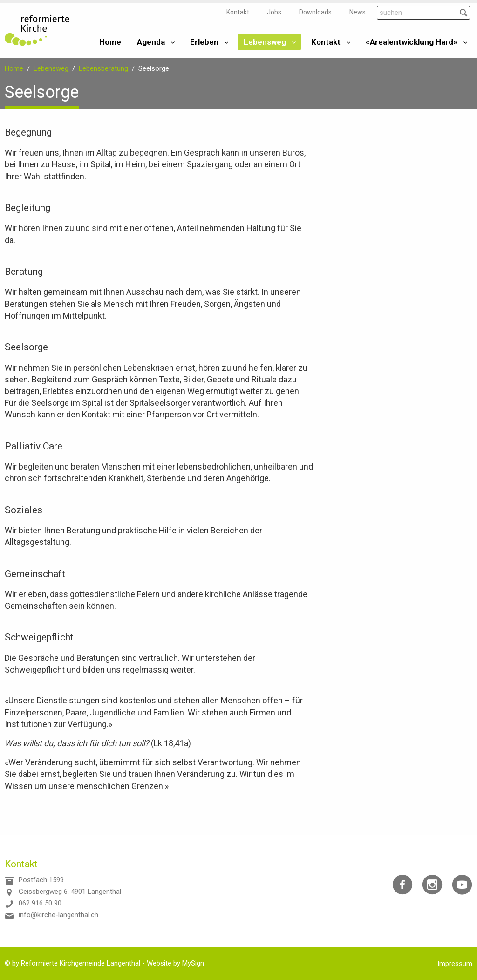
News (358, 12)
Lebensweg (265, 42)
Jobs (274, 12)
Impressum (455, 964)
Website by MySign (175, 963)
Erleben (204, 42)
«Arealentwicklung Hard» (412, 42)
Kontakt (238, 12)
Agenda (151, 42)
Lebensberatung (103, 68)
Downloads (315, 12)
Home (110, 42)
